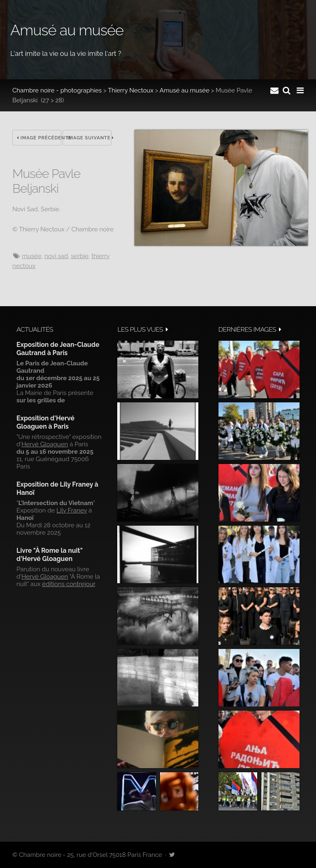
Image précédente (39, 138)
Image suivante (89, 138)
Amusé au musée (185, 90)
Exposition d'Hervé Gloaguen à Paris (45, 422)
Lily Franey (72, 510)
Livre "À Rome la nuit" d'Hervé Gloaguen (50, 555)
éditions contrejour (68, 584)
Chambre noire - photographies (57, 90)
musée (32, 256)
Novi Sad (56, 256)
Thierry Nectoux (131, 90)
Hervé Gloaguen (45, 444)
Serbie (80, 256)
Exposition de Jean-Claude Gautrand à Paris (58, 349)
